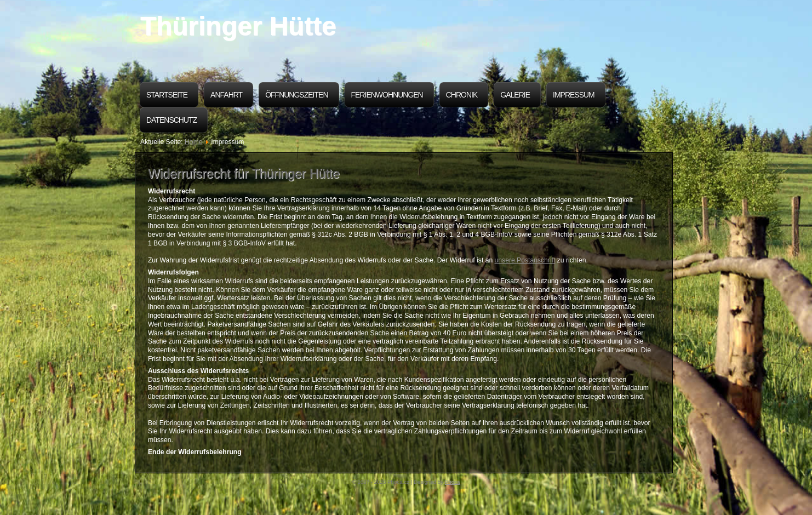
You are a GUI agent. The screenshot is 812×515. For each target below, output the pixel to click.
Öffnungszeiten (296, 95)
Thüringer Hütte (238, 26)
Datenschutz (171, 120)
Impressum (574, 95)
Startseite (167, 95)
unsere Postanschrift (525, 260)
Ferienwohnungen (387, 95)
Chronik (462, 95)
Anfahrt (226, 95)
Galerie (515, 95)
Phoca (453, 482)
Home (193, 142)
